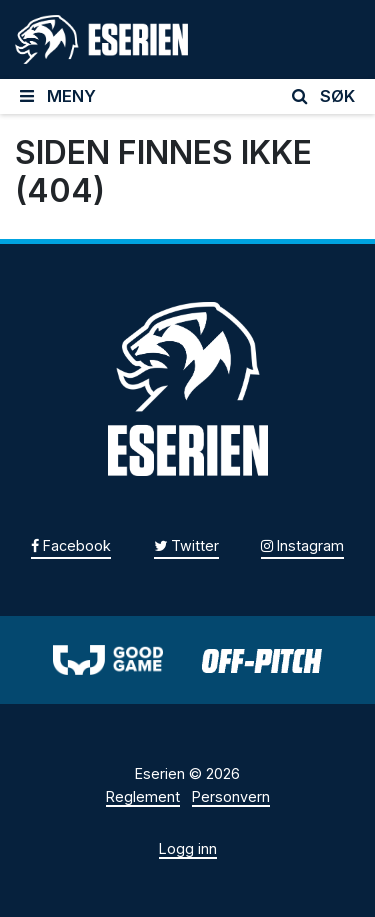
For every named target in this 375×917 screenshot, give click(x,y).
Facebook (71, 545)
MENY (58, 96)
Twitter (186, 545)
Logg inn (188, 848)
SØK (324, 96)
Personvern (231, 796)
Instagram (302, 545)
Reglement (143, 796)
